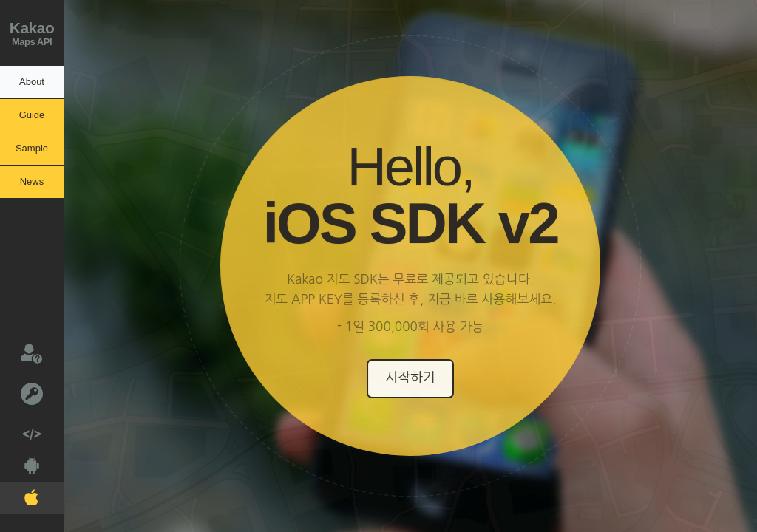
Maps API (32, 31)
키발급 (21, 393)
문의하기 (21, 352)
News (32, 181)
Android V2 (20, 463)
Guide (32, 115)
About (32, 82)
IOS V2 (19, 494)
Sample (32, 148)
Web (20, 430)
